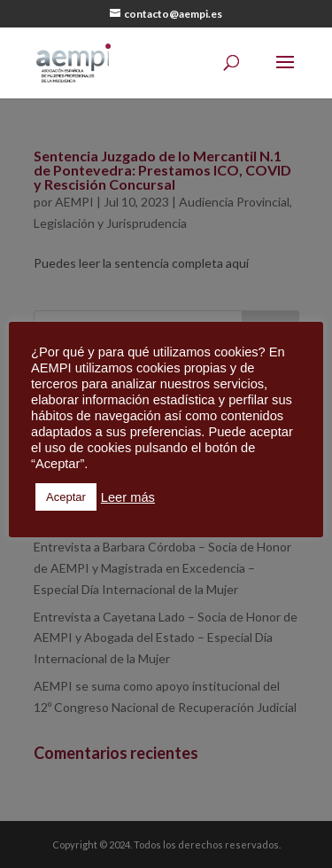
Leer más (128, 497)
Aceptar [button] (66, 497)
